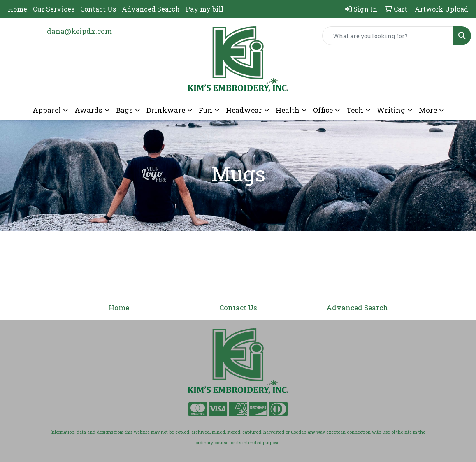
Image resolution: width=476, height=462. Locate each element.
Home (17, 9)
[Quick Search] (388, 36)
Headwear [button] (244, 110)
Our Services (54, 9)
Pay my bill (204, 9)
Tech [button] (355, 110)
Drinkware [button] (166, 110)
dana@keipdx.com (79, 31)
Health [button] (288, 110)
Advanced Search (151, 9)
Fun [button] (205, 110)
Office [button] (323, 110)
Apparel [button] (47, 110)
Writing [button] (391, 110)
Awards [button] (88, 110)
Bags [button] (124, 110)
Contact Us (98, 9)
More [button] (428, 110)
